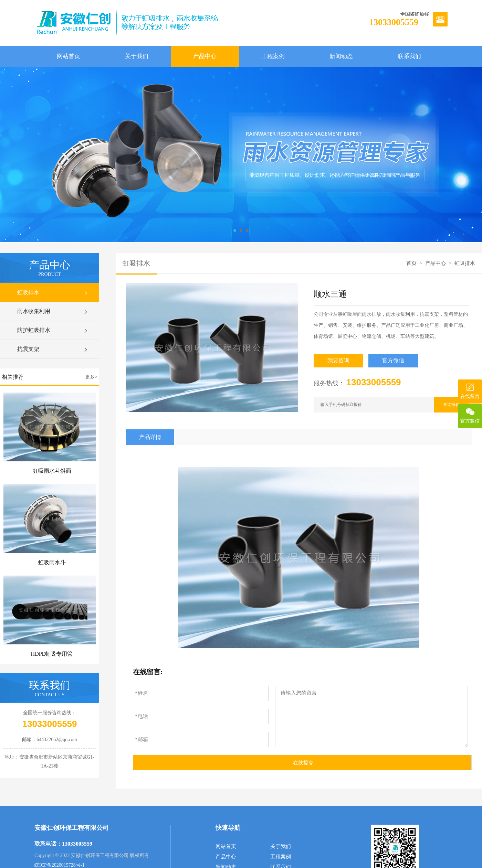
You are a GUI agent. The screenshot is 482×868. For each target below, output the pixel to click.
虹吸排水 (53, 292)
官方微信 (393, 360)
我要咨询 (338, 360)
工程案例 (273, 56)
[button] (235, 231)
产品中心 (205, 56)
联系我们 (409, 56)
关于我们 (137, 56)
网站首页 (69, 56)
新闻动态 (341, 56)
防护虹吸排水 (53, 330)
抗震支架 (53, 349)
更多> (91, 377)
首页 (411, 263)
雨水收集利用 (53, 311)
